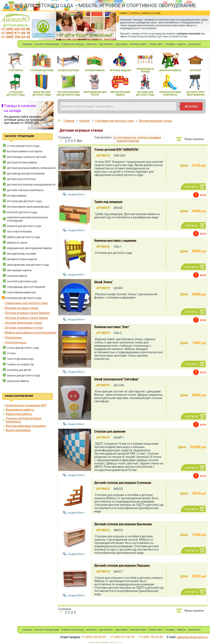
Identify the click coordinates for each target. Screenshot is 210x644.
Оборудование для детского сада (28, 265)
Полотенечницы (16, 342)
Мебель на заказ (17, 243)
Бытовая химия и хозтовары (25, 152)
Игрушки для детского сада (25, 201)
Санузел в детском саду (22, 282)
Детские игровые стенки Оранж (26, 318)
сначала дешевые (149, 137)
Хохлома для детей (19, 370)
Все (80, 141)
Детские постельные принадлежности (31, 185)
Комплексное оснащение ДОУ (26, 405)
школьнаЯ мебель (170, 70)
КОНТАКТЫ (195, 44)
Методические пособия (22, 254)
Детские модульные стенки (23, 323)
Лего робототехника (20, 232)
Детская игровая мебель (22, 163)
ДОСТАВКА (122, 44)
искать (191, 106)
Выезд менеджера (18, 430)
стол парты (16, 70)
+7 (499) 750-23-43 (15, 37)
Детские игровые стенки (22, 308)
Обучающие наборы (19, 271)
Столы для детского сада (23, 348)
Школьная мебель (18, 381)
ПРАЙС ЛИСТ (156, 44)
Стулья (11, 354)
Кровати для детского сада (24, 226)
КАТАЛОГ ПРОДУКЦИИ (47, 44)
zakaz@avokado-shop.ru (192, 637)
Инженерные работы (20, 410)
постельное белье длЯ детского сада (68, 93)
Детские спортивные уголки (24, 328)
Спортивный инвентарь (22, 293)
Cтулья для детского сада (23, 146)
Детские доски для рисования (26, 174)
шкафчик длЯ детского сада (42, 93)
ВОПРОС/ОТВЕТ (138, 44)
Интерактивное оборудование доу (28, 207)
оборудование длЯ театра (95, 93)
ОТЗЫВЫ (170, 44)
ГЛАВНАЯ (27, 44)
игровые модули (120, 70)
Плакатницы (13, 337)
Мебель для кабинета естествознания (31, 333)
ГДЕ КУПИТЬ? (106, 44)
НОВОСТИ (91, 44)
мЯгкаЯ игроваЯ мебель (120, 93)
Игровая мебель (17, 196)
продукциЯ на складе (145, 70)
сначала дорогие (128, 141)
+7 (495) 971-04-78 (15, 33)
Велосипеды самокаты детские (27, 157)
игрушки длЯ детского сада (145, 93)
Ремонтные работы (19, 414)
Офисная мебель (17, 276)
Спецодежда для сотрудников (26, 287)
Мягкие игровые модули (22, 259)
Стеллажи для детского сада (23, 298)
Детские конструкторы (21, 179)
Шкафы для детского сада (23, 376)
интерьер (196, 70)
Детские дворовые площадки (26, 426)
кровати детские (68, 70)
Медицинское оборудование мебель (30, 248)
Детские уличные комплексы (25, 190)
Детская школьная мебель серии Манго (31, 168)
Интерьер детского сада (22, 213)
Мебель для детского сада (23, 237)
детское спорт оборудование (196, 93)
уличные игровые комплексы (170, 93)
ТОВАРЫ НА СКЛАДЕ (73, 44)
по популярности (125, 137)
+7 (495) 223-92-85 (15, 29)
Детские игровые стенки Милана (27, 313)
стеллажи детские (42, 70)
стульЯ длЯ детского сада (16, 93)
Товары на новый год (20, 365)
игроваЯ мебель (95, 70)
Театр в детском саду (20, 359)
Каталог (85, 121)
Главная (69, 121)
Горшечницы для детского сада (26, 303)
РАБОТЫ (182, 44)
